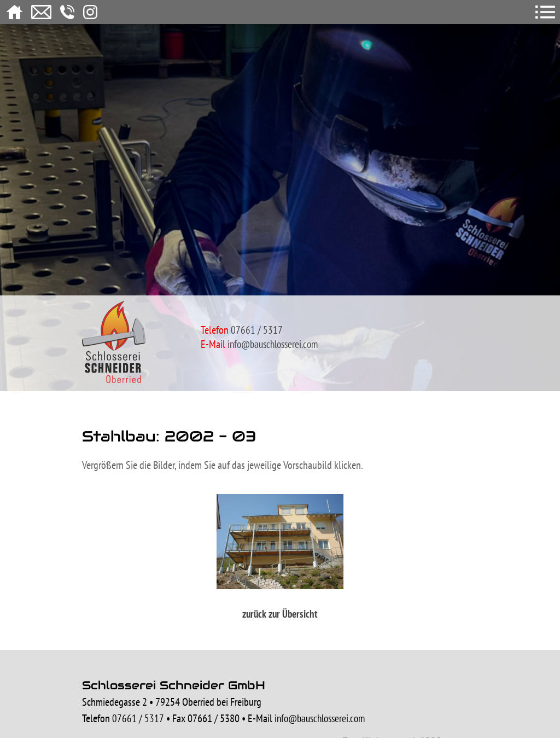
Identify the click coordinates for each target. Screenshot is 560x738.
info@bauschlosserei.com (273, 344)
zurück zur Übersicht (280, 614)
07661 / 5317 (138, 718)
